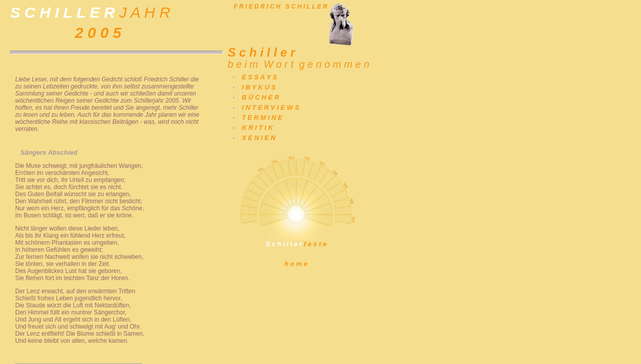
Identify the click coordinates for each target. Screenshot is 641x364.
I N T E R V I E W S (270, 107)
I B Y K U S (259, 87)
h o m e (296, 264)
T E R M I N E (262, 118)
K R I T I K (257, 128)
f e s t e (296, 241)
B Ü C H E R (261, 97)
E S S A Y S (259, 77)
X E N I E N (259, 138)
